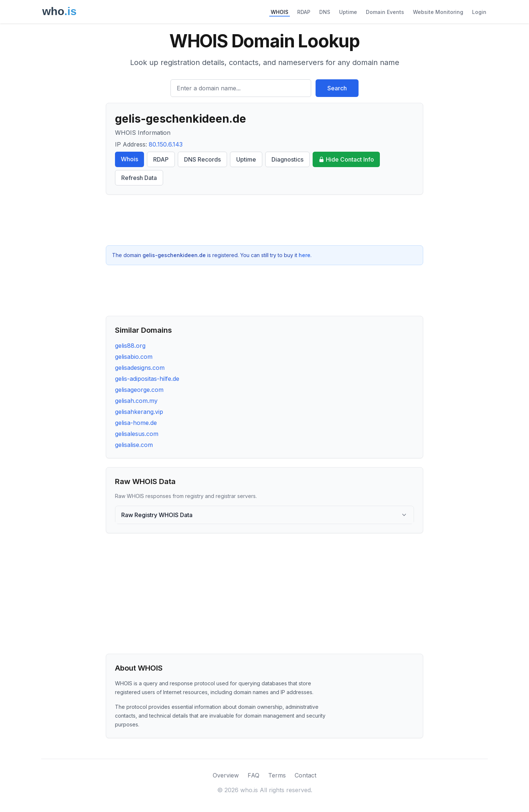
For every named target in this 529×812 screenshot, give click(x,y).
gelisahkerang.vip (139, 412)
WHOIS (280, 12)
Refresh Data (139, 178)
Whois (129, 159)
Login (479, 12)
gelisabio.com (134, 357)
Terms (277, 775)
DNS (325, 12)
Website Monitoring (438, 12)
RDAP (304, 12)
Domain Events (385, 12)
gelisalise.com (134, 445)
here (305, 255)
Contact (305, 775)
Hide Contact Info (346, 159)
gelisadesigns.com (140, 368)
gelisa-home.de (136, 423)
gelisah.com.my (136, 401)
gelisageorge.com (139, 390)
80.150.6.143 (166, 144)
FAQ (253, 775)
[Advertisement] (264, 220)
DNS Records (202, 159)
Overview (226, 775)
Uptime (348, 12)
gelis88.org (130, 346)
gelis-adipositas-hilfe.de (147, 379)
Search (337, 88)
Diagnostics (287, 159)
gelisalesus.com (137, 434)
